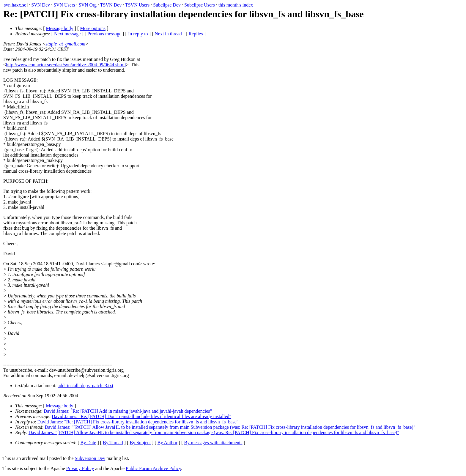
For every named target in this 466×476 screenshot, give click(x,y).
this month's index (236, 5)
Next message (67, 34)
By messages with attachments (213, 443)
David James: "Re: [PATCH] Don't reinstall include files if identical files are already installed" (141, 416)
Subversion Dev (90, 458)
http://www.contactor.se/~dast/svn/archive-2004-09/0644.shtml (66, 65)
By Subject (140, 443)
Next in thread (168, 34)
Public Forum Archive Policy (153, 468)
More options (93, 28)
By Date (88, 443)
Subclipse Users (200, 5)
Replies (196, 34)
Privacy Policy (80, 468)
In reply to (138, 34)
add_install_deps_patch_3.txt (85, 386)
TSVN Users (137, 5)
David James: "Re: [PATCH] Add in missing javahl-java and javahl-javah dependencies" (128, 411)
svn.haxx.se (15, 5)
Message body (60, 28)
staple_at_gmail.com (65, 44)
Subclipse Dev (167, 5)
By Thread (113, 443)
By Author (167, 443)
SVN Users (64, 5)
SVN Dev (41, 5)
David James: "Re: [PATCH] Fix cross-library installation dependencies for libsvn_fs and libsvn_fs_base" (138, 422)
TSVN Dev (111, 5)
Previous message (104, 34)
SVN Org (88, 5)
